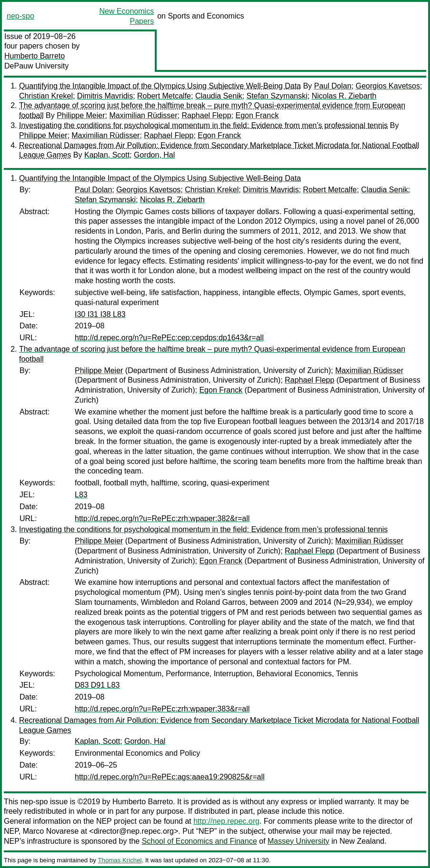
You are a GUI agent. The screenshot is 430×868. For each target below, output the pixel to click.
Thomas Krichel (120, 860)
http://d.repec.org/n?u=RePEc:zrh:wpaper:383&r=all (162, 709)
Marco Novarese (51, 831)
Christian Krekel (46, 96)
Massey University (299, 841)
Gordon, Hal (154, 155)
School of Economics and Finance (200, 841)
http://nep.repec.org (226, 821)
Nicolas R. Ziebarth (344, 96)
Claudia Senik (219, 96)
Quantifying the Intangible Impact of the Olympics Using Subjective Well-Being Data (160, 86)
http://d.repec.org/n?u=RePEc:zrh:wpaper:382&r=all (162, 518)
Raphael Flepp (206, 115)
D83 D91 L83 (97, 685)
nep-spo (20, 16)
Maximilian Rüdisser (143, 115)
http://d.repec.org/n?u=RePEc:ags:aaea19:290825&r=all (170, 777)
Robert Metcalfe (164, 96)
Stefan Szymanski (277, 96)
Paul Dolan (333, 86)
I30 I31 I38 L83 (100, 314)
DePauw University (36, 66)
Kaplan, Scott (107, 155)
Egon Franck (257, 115)
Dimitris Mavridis (105, 96)
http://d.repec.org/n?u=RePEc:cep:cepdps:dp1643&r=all (169, 338)
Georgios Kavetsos (388, 86)
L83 (81, 495)
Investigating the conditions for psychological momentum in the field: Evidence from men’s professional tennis (203, 125)
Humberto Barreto (35, 56)
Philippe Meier (81, 115)
